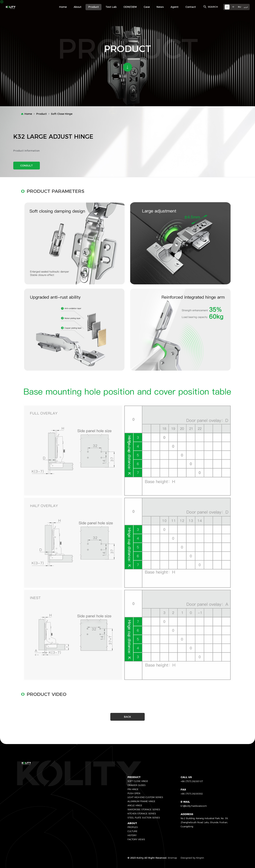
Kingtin (200, 858)
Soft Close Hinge (62, 114)
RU (240, 7)
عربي (246, 7)
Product (42, 114)
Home (28, 114)
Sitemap (172, 858)
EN (227, 7)
